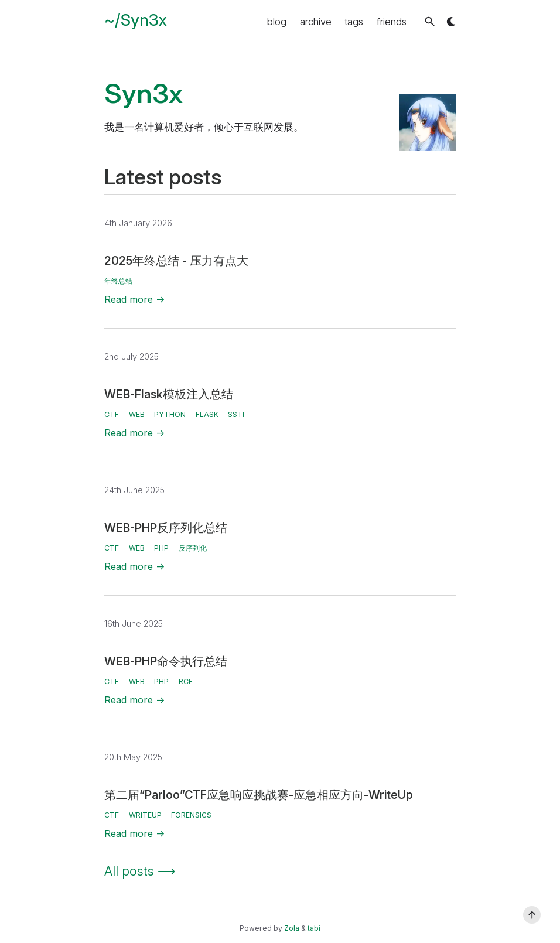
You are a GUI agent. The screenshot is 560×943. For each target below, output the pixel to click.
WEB (137, 414)
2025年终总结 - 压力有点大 (176, 261)
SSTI (236, 414)
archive (316, 22)
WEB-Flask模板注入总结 (169, 394)
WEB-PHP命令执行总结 (166, 661)
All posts (140, 871)
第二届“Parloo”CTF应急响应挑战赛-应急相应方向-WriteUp (259, 795)
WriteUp (145, 815)
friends (392, 22)
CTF (112, 414)
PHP (161, 548)
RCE (186, 681)
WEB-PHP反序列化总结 (166, 528)
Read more (135, 299)
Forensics (191, 815)
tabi (314, 928)
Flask (207, 414)
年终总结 (118, 281)
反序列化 (193, 548)
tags (354, 22)
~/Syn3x (136, 20)
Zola (292, 928)
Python (170, 414)
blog (277, 22)
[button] (430, 21)
